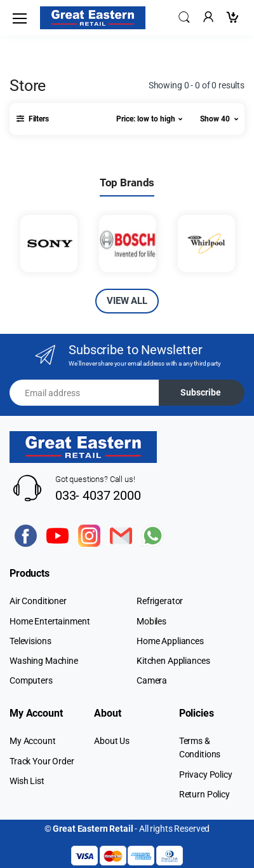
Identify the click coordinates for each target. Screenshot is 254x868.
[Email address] (84, 393)
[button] (184, 17)
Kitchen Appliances (173, 661)
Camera (152, 680)
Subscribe (201, 392)
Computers (31, 680)
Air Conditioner (38, 601)
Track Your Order (42, 761)
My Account (33, 741)
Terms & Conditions (200, 747)
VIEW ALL (127, 301)
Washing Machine (44, 661)
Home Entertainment (50, 621)
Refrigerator (160, 601)
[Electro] (93, 18)
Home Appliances (170, 641)
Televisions (30, 641)
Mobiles (151, 621)
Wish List (27, 781)
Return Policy (204, 794)
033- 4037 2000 (98, 495)
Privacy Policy (206, 775)
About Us (112, 741)
